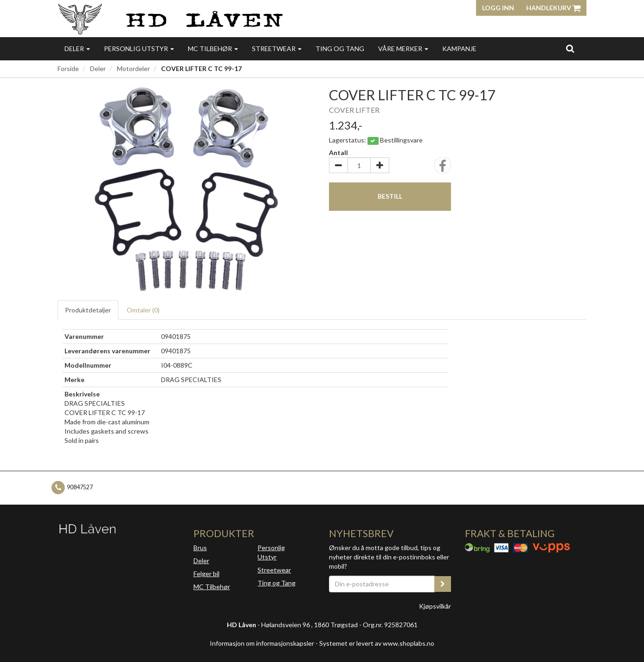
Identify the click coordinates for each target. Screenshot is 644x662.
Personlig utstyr (139, 49)
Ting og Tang (340, 49)
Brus (200, 548)
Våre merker (403, 49)
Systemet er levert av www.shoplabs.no (377, 643)
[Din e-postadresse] (382, 584)
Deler (77, 49)
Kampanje (459, 49)
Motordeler (133, 68)
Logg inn (498, 8)
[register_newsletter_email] (443, 584)
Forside (68, 68)
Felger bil (206, 574)
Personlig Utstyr (271, 552)
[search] (570, 48)
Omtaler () (143, 310)
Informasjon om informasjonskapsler (262, 643)
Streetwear (277, 49)
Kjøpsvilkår (435, 606)
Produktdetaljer (88, 310)
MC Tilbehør (213, 49)
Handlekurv (553, 8)
